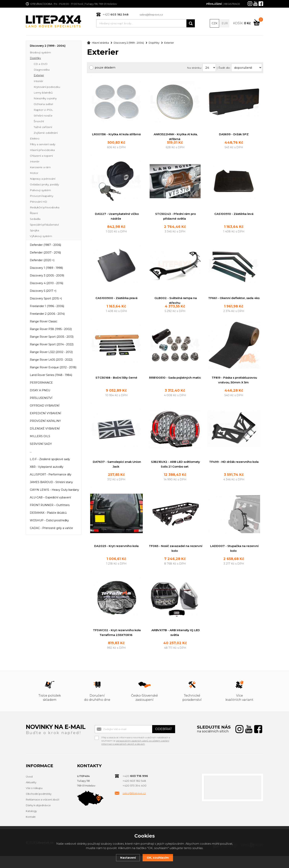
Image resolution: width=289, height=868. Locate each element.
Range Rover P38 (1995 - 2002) (51, 329)
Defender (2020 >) (42, 261)
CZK (215, 23)
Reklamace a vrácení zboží (42, 812)
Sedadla (35, 219)
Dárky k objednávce (38, 817)
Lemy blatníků (43, 93)
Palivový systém (40, 191)
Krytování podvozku (47, 87)
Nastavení (128, 858)
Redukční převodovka (45, 208)
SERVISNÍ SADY (41, 444)
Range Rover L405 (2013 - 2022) (51, 360)
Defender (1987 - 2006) (45, 245)
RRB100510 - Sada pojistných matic (175, 388)
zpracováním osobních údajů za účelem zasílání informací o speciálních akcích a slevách (135, 755)
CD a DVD (41, 64)
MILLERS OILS (40, 437)
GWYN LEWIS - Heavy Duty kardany (54, 490)
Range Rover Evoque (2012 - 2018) (53, 368)
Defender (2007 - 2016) (45, 253)
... (31, 452)
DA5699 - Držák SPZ (234, 135)
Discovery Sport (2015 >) (46, 299)
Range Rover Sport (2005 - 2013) (52, 337)
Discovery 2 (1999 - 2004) (48, 46)
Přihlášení (214, 4)
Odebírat (164, 741)
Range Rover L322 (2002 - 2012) (51, 352)
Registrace (232, 4)
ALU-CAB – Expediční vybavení (50, 498)
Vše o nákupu (34, 800)
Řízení (34, 214)
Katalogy (31, 823)
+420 (116, 14)
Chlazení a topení (41, 156)
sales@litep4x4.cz (151, 15)
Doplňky (35, 59)
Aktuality (31, 795)
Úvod (29, 789)
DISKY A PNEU (40, 391)
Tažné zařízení (43, 127)
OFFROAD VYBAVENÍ (45, 406)
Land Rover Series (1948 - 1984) (51, 375)
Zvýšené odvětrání (46, 133)
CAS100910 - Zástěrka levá (234, 219)
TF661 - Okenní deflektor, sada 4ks (234, 304)
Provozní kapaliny (42, 196)
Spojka (34, 231)
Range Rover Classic (44, 322)
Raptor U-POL (43, 110)
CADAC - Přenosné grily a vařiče (51, 528)
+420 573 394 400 (134, 798)
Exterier (39, 76)
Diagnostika (42, 70)
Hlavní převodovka (42, 150)
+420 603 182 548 (134, 793)
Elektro (35, 139)
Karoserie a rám (40, 168)
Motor (34, 173)
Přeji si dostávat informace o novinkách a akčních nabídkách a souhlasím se (136, 750)
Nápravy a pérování (43, 179)
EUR (225, 23)
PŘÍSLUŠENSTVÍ (41, 398)
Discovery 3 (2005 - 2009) (47, 276)
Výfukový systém (41, 236)
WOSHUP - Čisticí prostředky (49, 521)
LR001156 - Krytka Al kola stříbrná (116, 135)
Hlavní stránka (98, 43)
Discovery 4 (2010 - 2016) (47, 284)
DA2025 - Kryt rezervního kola (116, 557)
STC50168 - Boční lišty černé (116, 388)
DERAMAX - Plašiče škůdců (48, 513)
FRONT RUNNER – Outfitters (50, 505)
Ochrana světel (43, 104)
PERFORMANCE (41, 383)
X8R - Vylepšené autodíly (47, 467)
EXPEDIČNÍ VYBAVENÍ (46, 414)
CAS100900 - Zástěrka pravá (116, 304)
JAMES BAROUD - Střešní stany (51, 482)
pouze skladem (105, 68)
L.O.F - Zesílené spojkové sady (50, 460)
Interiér (38, 82)
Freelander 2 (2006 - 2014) (47, 314)
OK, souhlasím (158, 858)
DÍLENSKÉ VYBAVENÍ (45, 429)
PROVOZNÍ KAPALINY (45, 421)
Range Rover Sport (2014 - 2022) (52, 345)
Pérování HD (38, 202)
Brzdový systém (40, 53)
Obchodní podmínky (39, 806)
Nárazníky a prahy (45, 99)
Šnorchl (39, 122)
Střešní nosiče (43, 116)
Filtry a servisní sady (43, 145)
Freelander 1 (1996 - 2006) (47, 306)
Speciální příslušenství (44, 225)
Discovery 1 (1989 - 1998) (46, 268)
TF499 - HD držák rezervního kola (234, 473)
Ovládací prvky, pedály (44, 185)
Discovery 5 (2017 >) (43, 291)
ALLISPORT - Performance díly (51, 475)
